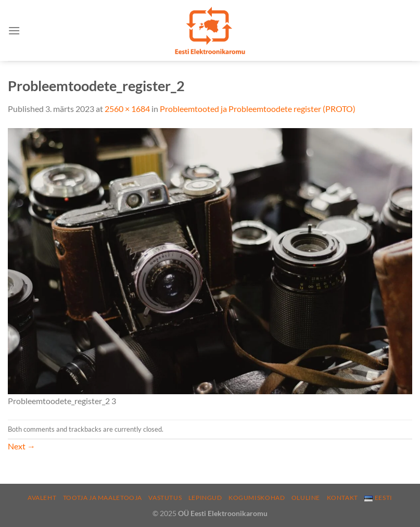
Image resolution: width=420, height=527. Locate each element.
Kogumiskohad (257, 498)
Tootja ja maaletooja (103, 498)
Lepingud (205, 498)
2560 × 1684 (127, 109)
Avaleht (42, 498)
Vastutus (165, 498)
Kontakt (342, 498)
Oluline (306, 498)
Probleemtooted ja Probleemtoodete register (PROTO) (258, 109)
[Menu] (14, 30)
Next (22, 446)
